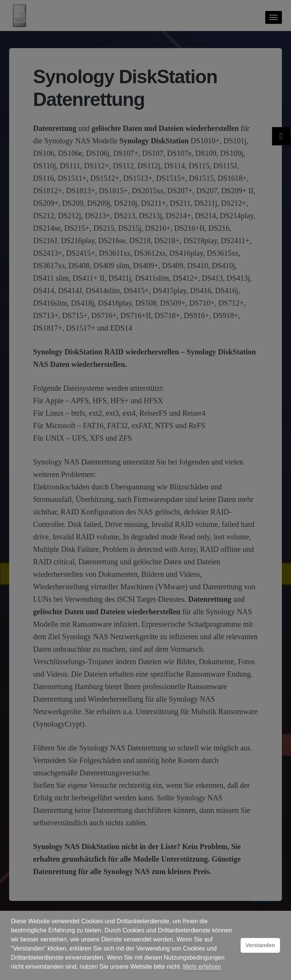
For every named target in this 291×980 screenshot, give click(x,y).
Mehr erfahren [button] (202, 967)
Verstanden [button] (260, 945)
